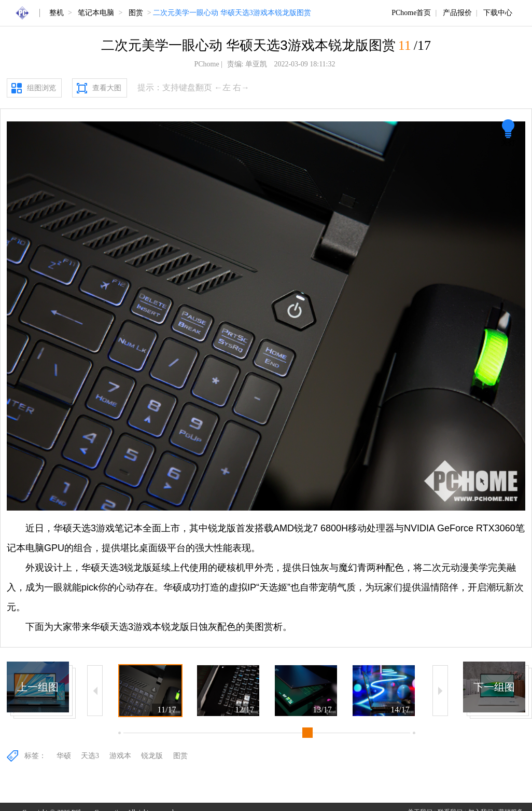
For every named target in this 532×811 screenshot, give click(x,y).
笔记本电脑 (96, 13)
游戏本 (120, 756)
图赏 (136, 13)
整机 (57, 13)
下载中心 (498, 13)
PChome (206, 64)
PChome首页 (411, 13)
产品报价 (457, 13)
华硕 (64, 756)
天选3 (90, 756)
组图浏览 (41, 88)
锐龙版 (152, 756)
